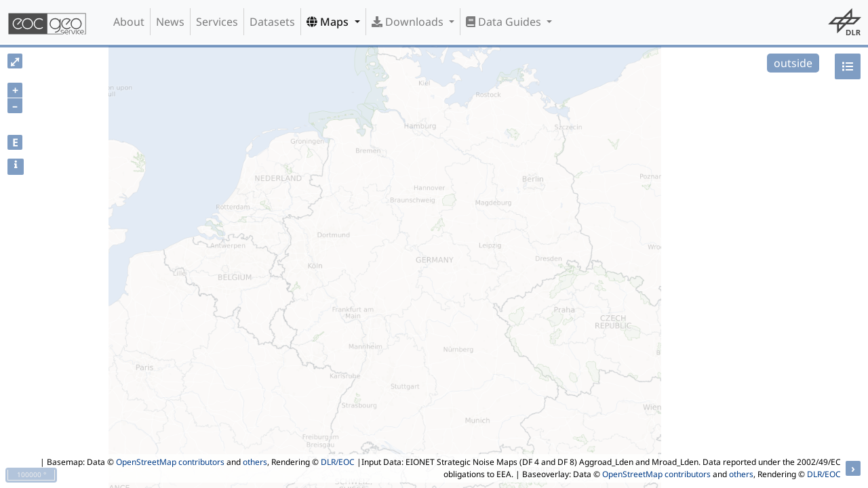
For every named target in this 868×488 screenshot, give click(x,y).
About (129, 22)
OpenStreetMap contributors (170, 462)
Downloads (409, 22)
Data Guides (505, 22)
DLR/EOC (338, 462)
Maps (329, 22)
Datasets (272, 22)
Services (217, 22)
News (170, 22)
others (255, 462)
